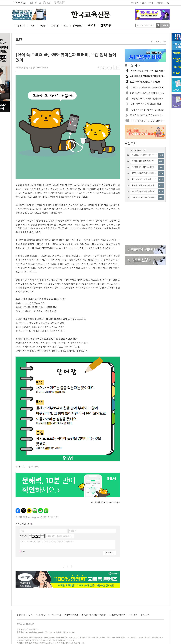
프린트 (107, 68)
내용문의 (143, 3)
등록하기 (109, 553)
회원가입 (160, 3)
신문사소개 (21, 615)
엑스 (40, 3)
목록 (99, 68)
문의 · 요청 (145, 615)
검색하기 (158, 25)
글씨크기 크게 (115, 68)
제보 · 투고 (134, 3)
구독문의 (151, 3)
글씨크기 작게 (118, 68)
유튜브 (31, 3)
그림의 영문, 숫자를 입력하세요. (59, 536)
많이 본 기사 (132, 66)
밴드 (46, 511)
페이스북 (36, 3)
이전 (64, 567)
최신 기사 (131, 143)
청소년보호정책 (94, 615)
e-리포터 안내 (41, 615)
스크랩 (111, 68)
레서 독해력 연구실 (22, 68)
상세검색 (165, 25)
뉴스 (157, 42)
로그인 (167, 3)
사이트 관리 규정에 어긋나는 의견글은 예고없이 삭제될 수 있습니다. (47, 541)
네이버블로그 (49, 3)
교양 (164, 42)
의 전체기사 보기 (104, 502)
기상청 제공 (60, 4)
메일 (103, 68)
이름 (22, 531)
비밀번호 (73, 531)
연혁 (31, 615)
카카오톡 (29, 511)
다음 (71, 567)
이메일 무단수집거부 (117, 615)
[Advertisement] (145, 224)
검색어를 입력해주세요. (145, 25)
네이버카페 (40, 511)
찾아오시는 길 (56, 615)
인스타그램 (44, 3)
